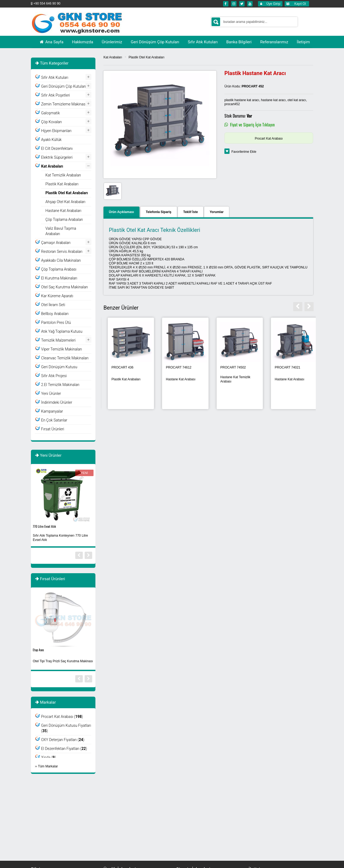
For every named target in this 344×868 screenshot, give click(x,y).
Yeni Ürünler (51, 394)
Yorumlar (217, 212)
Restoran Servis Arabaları (62, 251)
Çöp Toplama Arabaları (64, 219)
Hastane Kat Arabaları (63, 211)
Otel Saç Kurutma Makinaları (64, 287)
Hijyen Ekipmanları (56, 131)
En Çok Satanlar (54, 420)
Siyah (36, 526)
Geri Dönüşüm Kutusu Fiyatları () (66, 728)
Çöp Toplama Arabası (59, 269)
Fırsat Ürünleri (53, 429)
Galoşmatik (51, 113)
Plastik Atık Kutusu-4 (45, 650)
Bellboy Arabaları (55, 314)
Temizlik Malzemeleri (58, 340)
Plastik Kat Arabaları (285, 379)
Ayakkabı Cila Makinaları (61, 260)
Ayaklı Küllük (51, 140)
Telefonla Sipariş (159, 212)
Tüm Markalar (48, 766)
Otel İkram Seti (53, 305)
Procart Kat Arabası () (62, 717)
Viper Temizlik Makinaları (62, 349)
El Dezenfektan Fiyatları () (64, 749)
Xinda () (49, 757)
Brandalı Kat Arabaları (178, 379)
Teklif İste (191, 212)
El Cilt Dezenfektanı (57, 148)
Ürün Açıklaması (121, 212)
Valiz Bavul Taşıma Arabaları (61, 231)
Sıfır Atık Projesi (54, 376)
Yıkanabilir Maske (46, 538)
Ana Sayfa (51, 42)
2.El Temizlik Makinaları (60, 385)
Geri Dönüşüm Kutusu (59, 367)
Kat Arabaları (113, 57)
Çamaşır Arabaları (56, 243)
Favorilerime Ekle (244, 152)
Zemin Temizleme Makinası (64, 104)
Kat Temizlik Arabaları (63, 175)
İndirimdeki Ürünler (57, 402)
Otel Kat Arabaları (229, 379)
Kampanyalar (52, 411)
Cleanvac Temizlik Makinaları (65, 358)
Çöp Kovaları (51, 122)
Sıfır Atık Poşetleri (55, 95)
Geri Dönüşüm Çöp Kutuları (63, 86)
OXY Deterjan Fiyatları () (63, 740)
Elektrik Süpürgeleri (57, 157)
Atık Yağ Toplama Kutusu (62, 331)
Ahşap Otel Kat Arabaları (65, 202)
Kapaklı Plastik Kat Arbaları (121, 379)
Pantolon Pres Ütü (56, 323)
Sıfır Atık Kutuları (55, 77)
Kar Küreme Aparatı (57, 296)
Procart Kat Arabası (269, 139)
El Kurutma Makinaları (59, 278)
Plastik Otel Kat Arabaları (146, 57)
